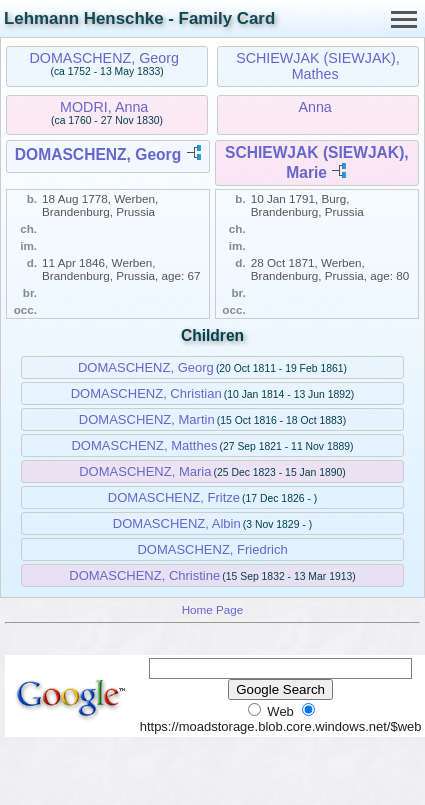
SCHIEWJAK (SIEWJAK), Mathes (318, 66)
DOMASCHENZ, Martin (147, 419)
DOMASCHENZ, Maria (145, 471)
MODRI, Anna (104, 107)
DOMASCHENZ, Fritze (174, 497)
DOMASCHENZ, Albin (177, 523)
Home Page (213, 609)
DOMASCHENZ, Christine (144, 575)
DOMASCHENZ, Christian (146, 393)
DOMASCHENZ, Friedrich (212, 549)
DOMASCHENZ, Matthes (144, 445)
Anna (314, 107)
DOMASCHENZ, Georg (104, 58)
